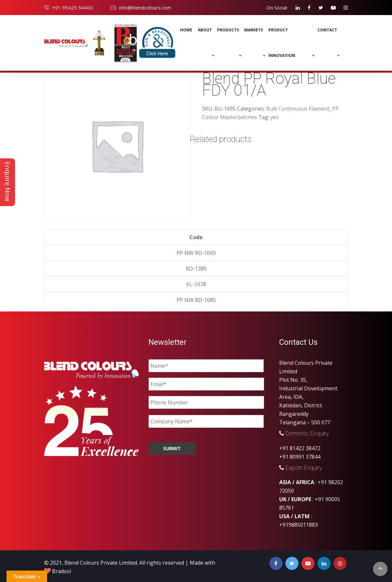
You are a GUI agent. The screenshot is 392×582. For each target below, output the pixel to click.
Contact (327, 30)
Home (186, 30)
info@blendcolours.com (145, 8)
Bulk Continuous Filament (298, 109)
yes (274, 117)
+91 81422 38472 (300, 448)
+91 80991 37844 (300, 457)
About (205, 30)
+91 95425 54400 (72, 8)
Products (228, 30)
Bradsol (61, 571)
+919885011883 (298, 525)
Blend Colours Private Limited (101, 563)
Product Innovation (282, 43)
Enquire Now (8, 182)
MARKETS (254, 30)
